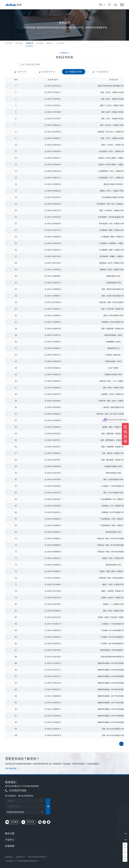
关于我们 (9, 43)
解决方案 (10, 833)
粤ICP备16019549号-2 (38, 857)
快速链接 (10, 846)
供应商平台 (20, 857)
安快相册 (40, 43)
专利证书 (29, 43)
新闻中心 (50, 43)
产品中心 (10, 840)
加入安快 (60, 43)
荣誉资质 (19, 43)
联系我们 (9, 857)
